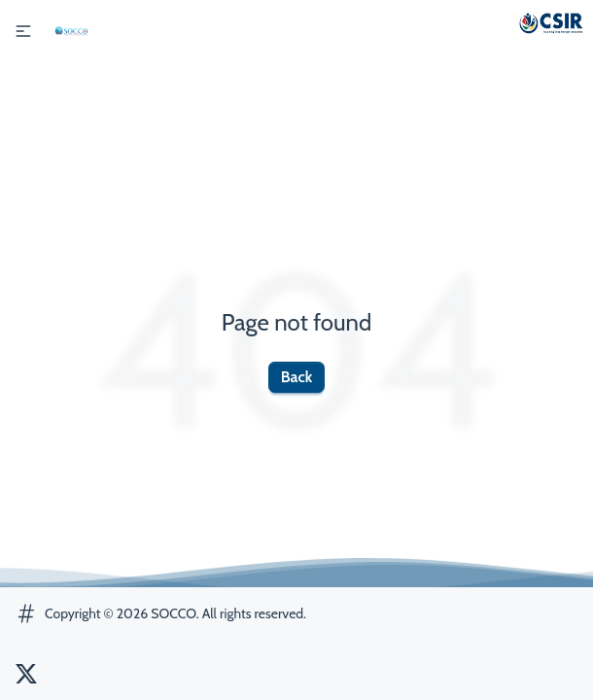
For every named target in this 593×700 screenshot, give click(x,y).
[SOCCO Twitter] (26, 674)
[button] (23, 31)
